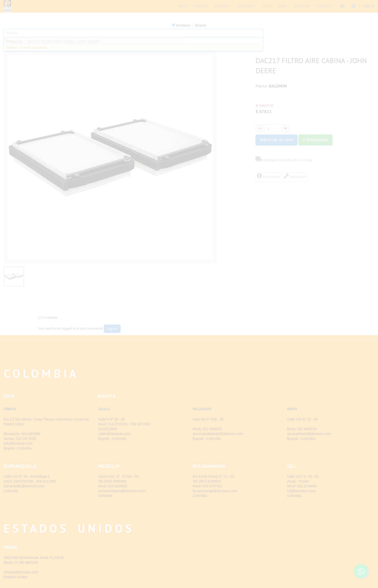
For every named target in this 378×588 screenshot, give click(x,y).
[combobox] (133, 40)
